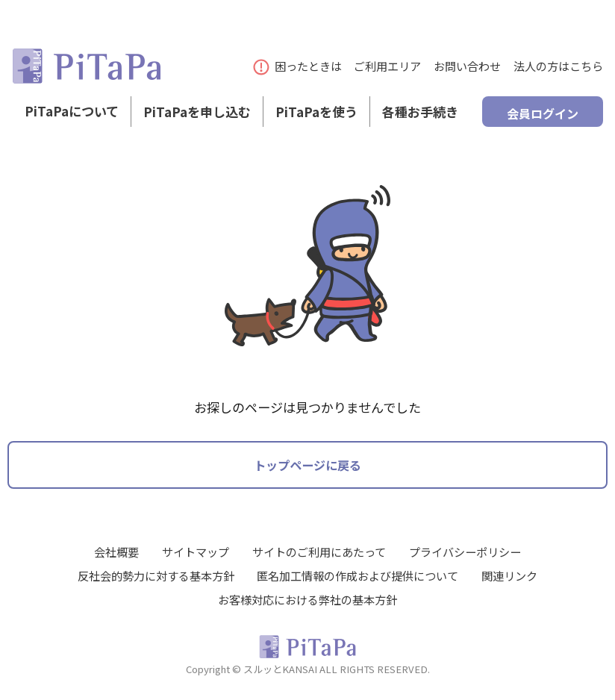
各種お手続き (420, 118)
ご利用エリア (387, 66)
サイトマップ (196, 551)
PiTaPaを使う (316, 118)
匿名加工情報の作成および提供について (358, 575)
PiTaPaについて (72, 118)
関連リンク (509, 575)
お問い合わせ (467, 66)
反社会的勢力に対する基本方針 (156, 575)
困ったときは (298, 66)
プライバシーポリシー (465, 551)
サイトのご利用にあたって (319, 551)
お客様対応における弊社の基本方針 (307, 599)
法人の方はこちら (558, 66)
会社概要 (116, 551)
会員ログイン (543, 118)
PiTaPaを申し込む (197, 118)
